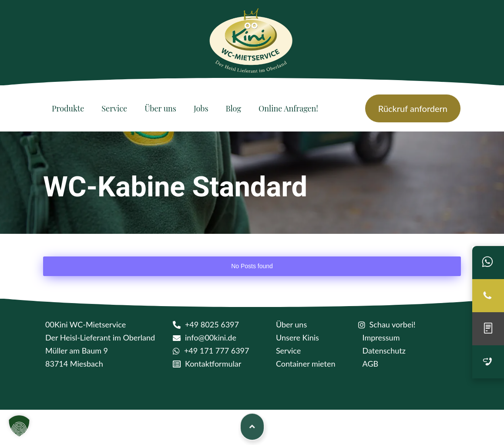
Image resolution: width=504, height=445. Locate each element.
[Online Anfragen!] (288, 108)
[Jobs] (201, 108)
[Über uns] (160, 108)
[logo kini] (252, 43)
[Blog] (234, 108)
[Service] (114, 108)
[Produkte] (68, 108)
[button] (19, 426)
